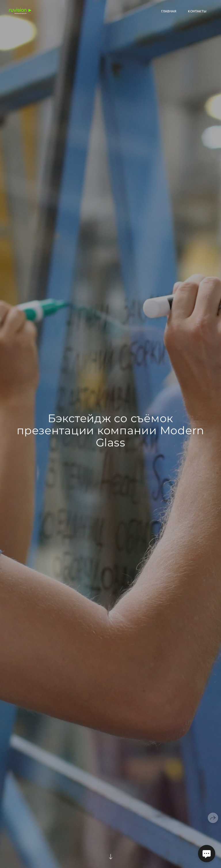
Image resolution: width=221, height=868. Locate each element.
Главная (169, 11)
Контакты (197, 11)
